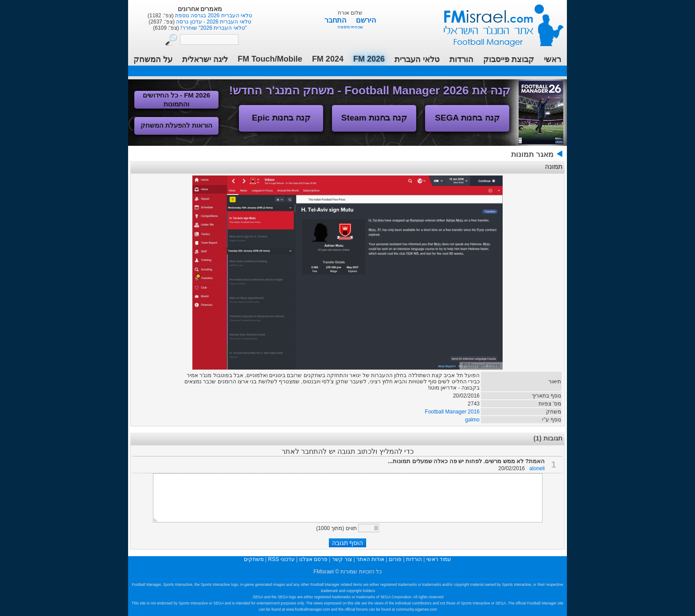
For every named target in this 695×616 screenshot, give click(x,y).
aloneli (537, 468)
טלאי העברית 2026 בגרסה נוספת (213, 16)
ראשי (552, 59)
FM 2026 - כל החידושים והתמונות (177, 99)
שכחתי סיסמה (350, 27)
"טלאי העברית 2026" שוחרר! (213, 28)
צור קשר (342, 559)
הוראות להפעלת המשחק (176, 125)
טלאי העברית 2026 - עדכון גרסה (213, 22)
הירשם (366, 20)
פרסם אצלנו (313, 559)
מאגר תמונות (532, 154)
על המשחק (153, 59)
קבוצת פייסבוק (509, 59)
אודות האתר (370, 559)
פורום (395, 559)
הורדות (461, 59)
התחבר (336, 20)
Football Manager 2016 (452, 412)
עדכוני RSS (281, 559)
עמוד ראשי (498, 22)
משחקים (254, 559)
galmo (472, 420)
